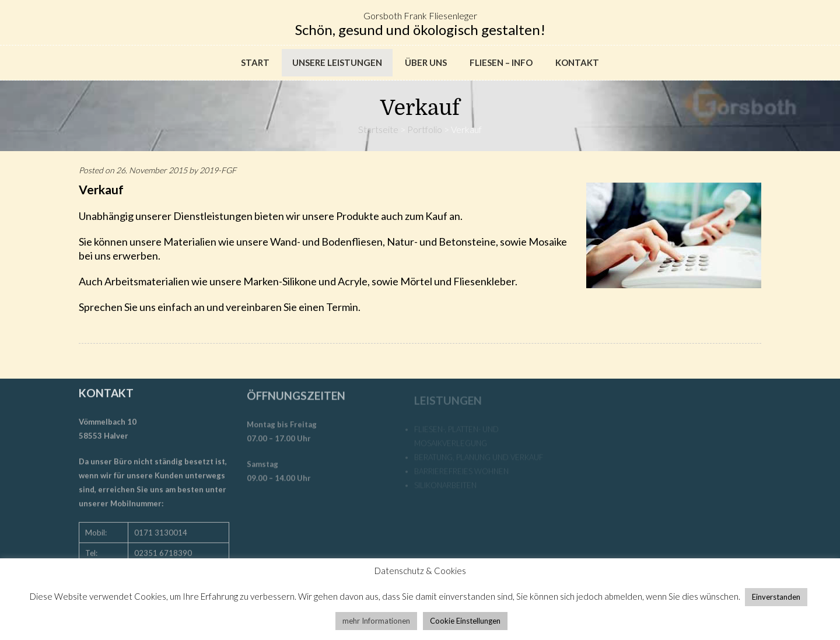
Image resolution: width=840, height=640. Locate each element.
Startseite (378, 129)
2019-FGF (218, 170)
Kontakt (577, 62)
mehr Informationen (376, 621)
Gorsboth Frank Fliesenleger (420, 15)
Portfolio (425, 129)
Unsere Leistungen (337, 62)
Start (255, 62)
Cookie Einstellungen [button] (465, 621)
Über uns (426, 62)
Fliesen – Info (501, 62)
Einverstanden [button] (776, 597)
